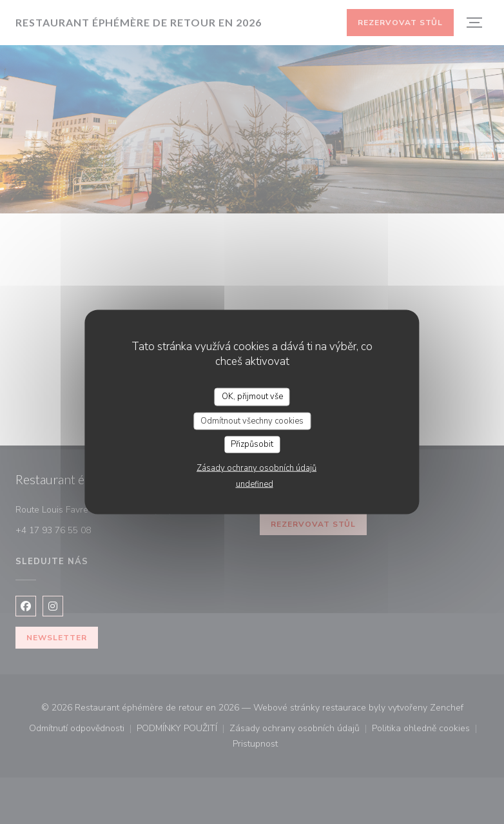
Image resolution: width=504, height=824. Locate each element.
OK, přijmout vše (252, 397)
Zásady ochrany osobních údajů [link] (257, 467)
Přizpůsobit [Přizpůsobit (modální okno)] (252, 444)
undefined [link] (255, 484)
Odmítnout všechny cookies (252, 420)
